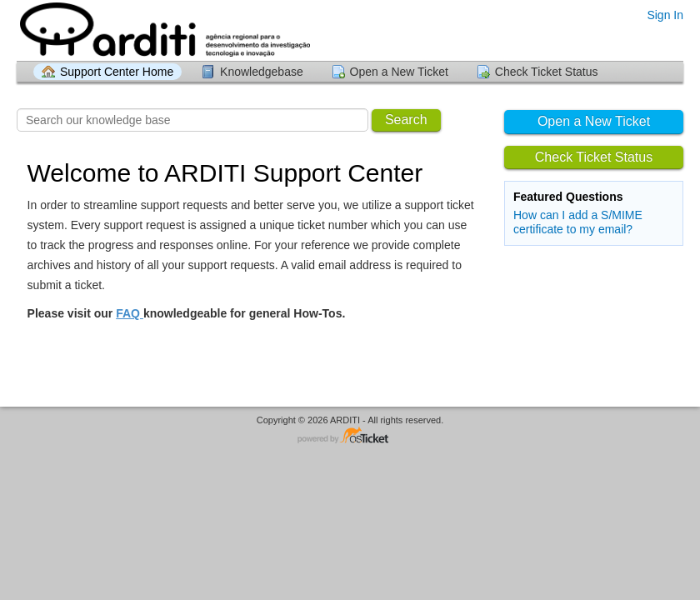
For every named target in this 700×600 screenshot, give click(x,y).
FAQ (130, 313)
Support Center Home (117, 72)
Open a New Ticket (399, 72)
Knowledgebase (262, 72)
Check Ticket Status (547, 72)
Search (406, 120)
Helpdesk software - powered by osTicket (350, 436)
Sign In (665, 15)
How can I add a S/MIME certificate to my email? (578, 222)
